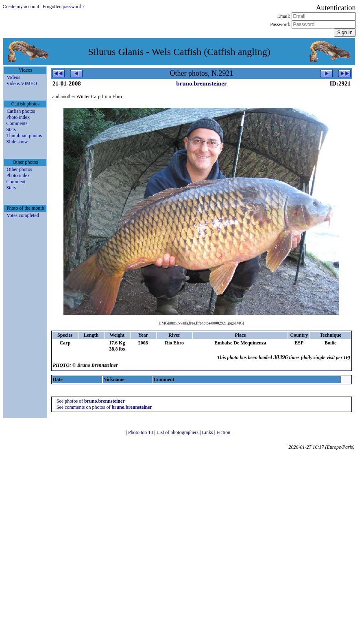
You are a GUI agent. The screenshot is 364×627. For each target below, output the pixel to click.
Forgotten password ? (64, 7)
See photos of (91, 401)
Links (208, 432)
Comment (16, 182)
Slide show (17, 142)
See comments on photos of (104, 407)
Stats (11, 129)
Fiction (224, 432)
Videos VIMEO (21, 83)
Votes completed (23, 215)
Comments (17, 123)
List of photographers (178, 432)
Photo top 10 (141, 432)
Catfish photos (21, 111)
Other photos (19, 169)
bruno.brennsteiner (201, 83)
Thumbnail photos (24, 136)
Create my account (21, 7)
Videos (13, 77)
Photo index (18, 117)
